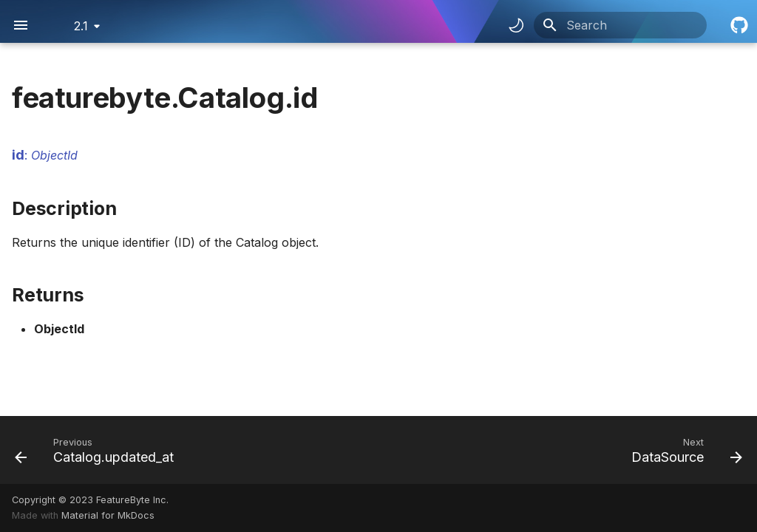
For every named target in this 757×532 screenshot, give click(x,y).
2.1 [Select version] (81, 26)
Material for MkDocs (108, 515)
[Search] (620, 25)
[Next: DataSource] (683, 450)
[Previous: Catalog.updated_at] (98, 450)
